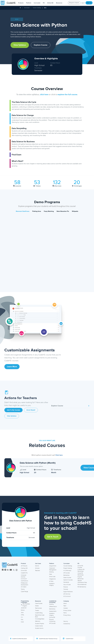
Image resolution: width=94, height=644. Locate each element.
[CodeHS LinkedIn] (8, 570)
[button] (21, 3)
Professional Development (25, 584)
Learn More (12, 367)
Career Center (39, 626)
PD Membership (82, 587)
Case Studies (39, 603)
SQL (22, 620)
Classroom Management (53, 569)
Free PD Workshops (81, 578)
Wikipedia (75, 211)
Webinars (38, 621)
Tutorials (66, 589)
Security (66, 621)
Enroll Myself (31, 410)
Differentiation (53, 607)
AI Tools (51, 581)
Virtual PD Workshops (81, 574)
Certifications (24, 581)
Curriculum (27, 8)
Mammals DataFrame (23, 211)
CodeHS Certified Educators (19, 639)
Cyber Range (24, 592)
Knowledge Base (40, 619)
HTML (23, 615)
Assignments (53, 566)
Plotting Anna (37, 211)
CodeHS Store (68, 639)
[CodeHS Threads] (17, 570)
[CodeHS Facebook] (3, 570)
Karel (22, 622)
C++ (22, 617)
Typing (23, 589)
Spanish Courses (68, 580)
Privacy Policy (67, 615)
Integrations (52, 579)
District (37, 566)
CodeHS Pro (24, 573)
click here (44, 95)
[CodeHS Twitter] (14, 570)
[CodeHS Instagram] (5, 570)
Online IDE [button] (51, 3)
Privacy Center (67, 611)
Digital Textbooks (68, 592)
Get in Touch (53, 537)
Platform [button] (29, 3)
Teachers (38, 571)
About (65, 603)
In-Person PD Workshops (81, 570)
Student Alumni (39, 628)
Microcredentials (82, 585)
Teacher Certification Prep (82, 582)
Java (22, 613)
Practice (66, 587)
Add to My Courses (13, 410)
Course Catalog (37, 8)
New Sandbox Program (25, 605)
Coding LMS (24, 568)
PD (78, 564)
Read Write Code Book (40, 616)
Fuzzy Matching (49, 211)
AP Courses (67, 573)
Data (51, 574)
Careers (66, 608)
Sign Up (89, 3)
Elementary (66, 575)
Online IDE (24, 571)
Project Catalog (68, 568)
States (37, 606)
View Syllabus (20, 45)
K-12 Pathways (67, 571)
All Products (24, 566)
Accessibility (67, 624)
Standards (66, 582)
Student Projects (40, 624)
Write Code (52, 577)
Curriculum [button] (38, 3)
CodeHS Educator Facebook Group (47, 639)
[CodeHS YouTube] (11, 570)
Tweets (37, 611)
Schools (37, 568)
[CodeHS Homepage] (9, 3)
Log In (83, 3)
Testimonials (38, 608)
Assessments (53, 611)
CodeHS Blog (39, 613)
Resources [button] (60, 3)
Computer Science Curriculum (24, 577)
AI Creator (24, 587)
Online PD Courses (80, 567)
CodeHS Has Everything (53, 602)
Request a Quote (74, 3)
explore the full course (67, 95)
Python (23, 610)
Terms (65, 613)
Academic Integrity (52, 584)
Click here (59, 455)
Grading (51, 572)
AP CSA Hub (67, 594)
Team (65, 606)
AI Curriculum (67, 596)
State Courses (67, 578)
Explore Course (41, 45)
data (45, 8)
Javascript (24, 608)
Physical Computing (52, 620)
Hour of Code (67, 585)
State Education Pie (63, 211)
